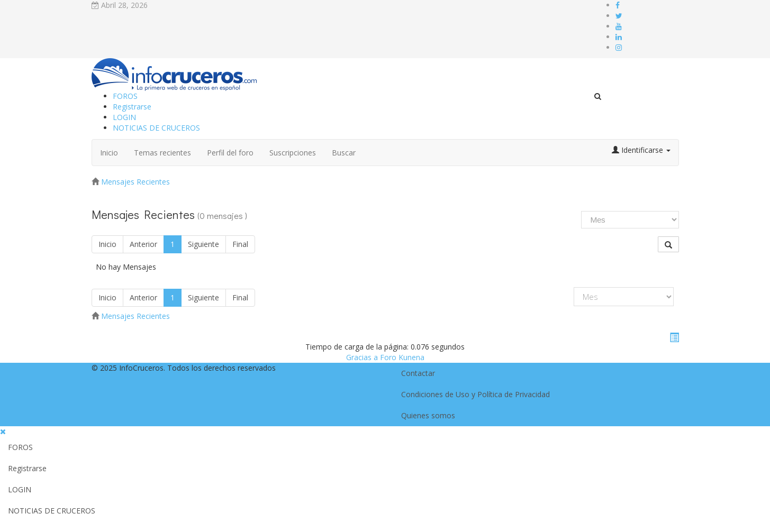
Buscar (344, 153)
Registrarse (132, 107)
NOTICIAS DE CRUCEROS (156, 128)
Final (240, 244)
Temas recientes (162, 153)
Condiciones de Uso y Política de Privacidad (475, 394)
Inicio (109, 153)
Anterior (143, 244)
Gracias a (362, 357)
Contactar (418, 373)
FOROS (125, 96)
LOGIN (124, 117)
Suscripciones (293, 153)
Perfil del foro (230, 153)
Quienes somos (428, 415)
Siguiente (203, 244)
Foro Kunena (402, 357)
